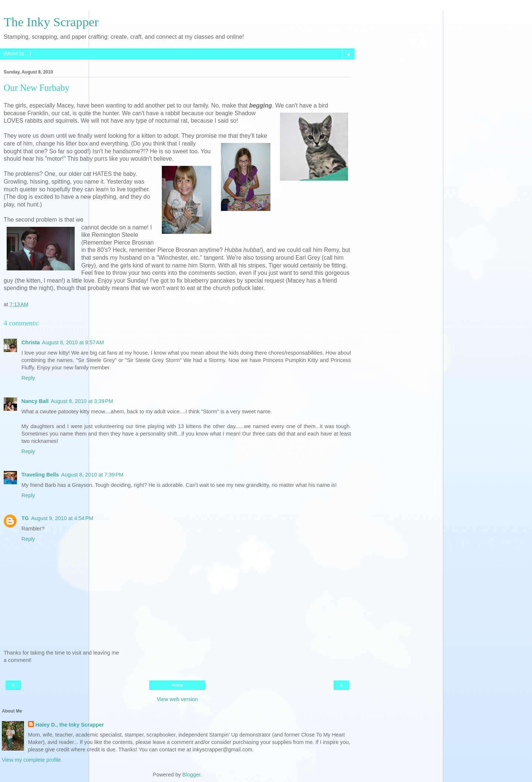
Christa (31, 342)
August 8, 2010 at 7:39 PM (92, 475)
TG (25, 518)
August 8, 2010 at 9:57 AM (73, 342)
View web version (177, 699)
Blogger (192, 775)
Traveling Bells (40, 475)
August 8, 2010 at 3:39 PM (82, 401)
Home (177, 685)
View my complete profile (31, 760)
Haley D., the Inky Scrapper (70, 725)
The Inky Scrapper (51, 22)
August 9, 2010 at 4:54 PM (62, 518)
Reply (28, 378)
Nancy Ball (35, 401)
